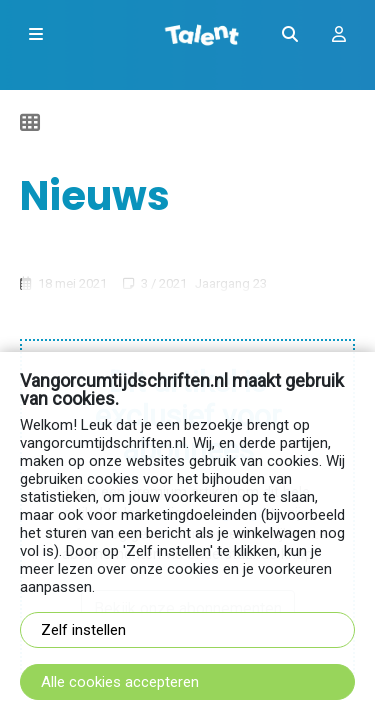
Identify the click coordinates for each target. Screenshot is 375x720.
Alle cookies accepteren (120, 682)
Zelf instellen (83, 630)
